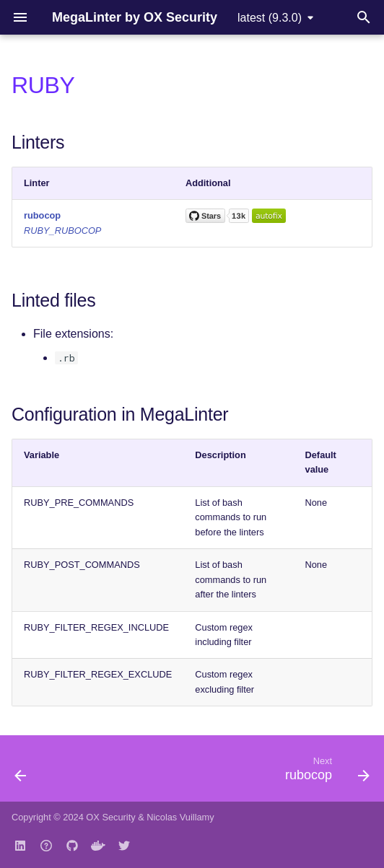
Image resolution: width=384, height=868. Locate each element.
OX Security (110, 817)
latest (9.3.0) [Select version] (270, 18)
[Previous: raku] (21, 773)
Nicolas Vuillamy (180, 817)
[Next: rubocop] (325, 773)
